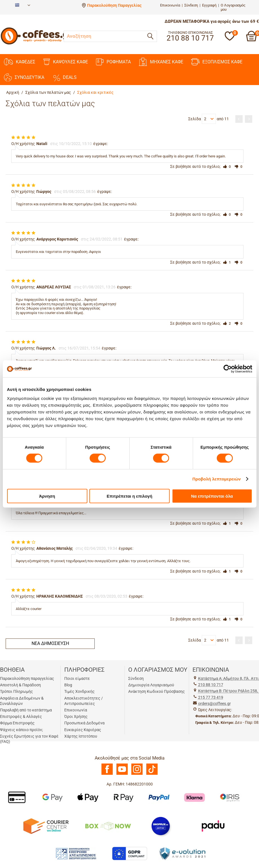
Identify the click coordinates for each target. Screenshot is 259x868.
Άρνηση (47, 496)
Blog (68, 685)
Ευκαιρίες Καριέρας (83, 730)
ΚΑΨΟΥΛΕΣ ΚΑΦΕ (66, 62)
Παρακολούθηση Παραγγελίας (114, 5)
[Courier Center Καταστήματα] (46, 826)
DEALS (64, 77)
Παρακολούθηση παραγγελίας (27, 678)
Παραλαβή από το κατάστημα (26, 710)
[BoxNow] (108, 826)
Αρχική (13, 92)
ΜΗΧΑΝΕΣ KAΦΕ (161, 62)
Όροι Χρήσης (76, 716)
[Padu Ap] (213, 826)
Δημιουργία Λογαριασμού (151, 685)
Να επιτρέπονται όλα (212, 496)
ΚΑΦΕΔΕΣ (20, 62)
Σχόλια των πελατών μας (48, 92)
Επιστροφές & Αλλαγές (21, 716)
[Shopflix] (161, 826)
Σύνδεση (191, 5)
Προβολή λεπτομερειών (217, 479)
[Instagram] (137, 773)
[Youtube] (122, 773)
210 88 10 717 (211, 685)
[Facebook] (107, 773)
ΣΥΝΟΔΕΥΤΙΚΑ (24, 77)
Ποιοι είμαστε (77, 678)
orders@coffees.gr (214, 704)
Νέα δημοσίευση (50, 643)
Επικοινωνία (170, 5)
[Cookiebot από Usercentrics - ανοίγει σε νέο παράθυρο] (228, 369)
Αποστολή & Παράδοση (20, 685)
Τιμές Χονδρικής (79, 691)
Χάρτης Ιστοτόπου (81, 736)
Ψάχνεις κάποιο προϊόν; (21, 730)
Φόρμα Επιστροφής (17, 723)
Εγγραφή (209, 5)
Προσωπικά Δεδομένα (84, 723)
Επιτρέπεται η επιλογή (130, 496)
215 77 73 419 (211, 697)
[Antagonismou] (76, 853)
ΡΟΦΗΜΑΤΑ (113, 62)
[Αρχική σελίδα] (37, 44)
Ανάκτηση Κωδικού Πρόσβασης (157, 691)
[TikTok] (152, 773)
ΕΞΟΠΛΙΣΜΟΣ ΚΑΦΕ (217, 62)
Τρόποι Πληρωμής (16, 691)
